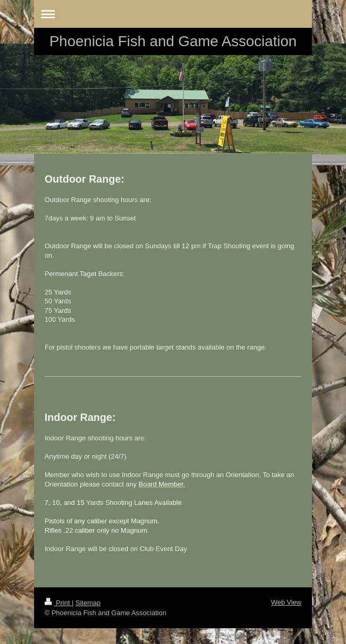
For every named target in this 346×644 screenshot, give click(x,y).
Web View (286, 602)
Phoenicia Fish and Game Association (173, 41)
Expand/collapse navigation (173, 14)
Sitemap (88, 603)
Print (58, 603)
